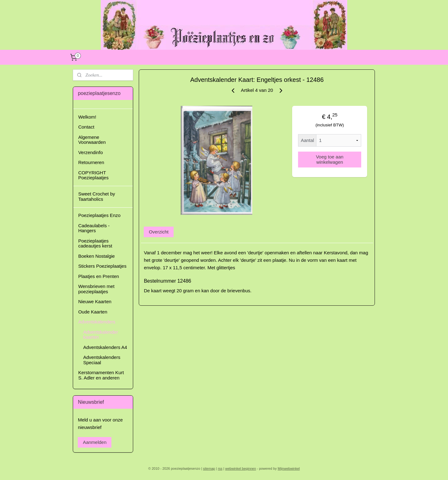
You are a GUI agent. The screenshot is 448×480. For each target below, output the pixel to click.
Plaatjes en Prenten (98, 276)
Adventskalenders (97, 322)
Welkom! (87, 117)
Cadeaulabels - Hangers (94, 228)
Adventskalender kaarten (100, 335)
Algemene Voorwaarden (92, 140)
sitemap (209, 468)
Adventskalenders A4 (105, 347)
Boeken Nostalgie (96, 256)
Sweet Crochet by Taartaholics (96, 196)
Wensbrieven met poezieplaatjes (96, 289)
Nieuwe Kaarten (95, 301)
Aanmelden (95, 442)
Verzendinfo (90, 152)
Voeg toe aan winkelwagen (330, 159)
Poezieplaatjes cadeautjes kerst (95, 243)
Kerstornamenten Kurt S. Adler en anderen (101, 375)
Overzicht (159, 232)
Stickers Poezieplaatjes (102, 266)
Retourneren (91, 162)
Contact (86, 127)
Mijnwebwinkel (289, 468)
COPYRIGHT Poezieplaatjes (93, 175)
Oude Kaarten (93, 312)
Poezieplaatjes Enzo (99, 215)
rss (220, 468)
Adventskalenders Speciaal (102, 360)
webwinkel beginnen (241, 468)
